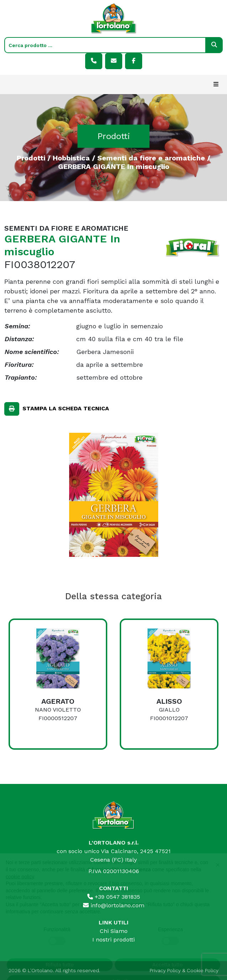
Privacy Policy (165, 970)
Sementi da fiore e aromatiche (151, 158)
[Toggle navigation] (216, 84)
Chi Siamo (114, 931)
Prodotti (31, 158)
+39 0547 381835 (114, 897)
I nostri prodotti (113, 940)
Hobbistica (71, 158)
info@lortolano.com (114, 905)
